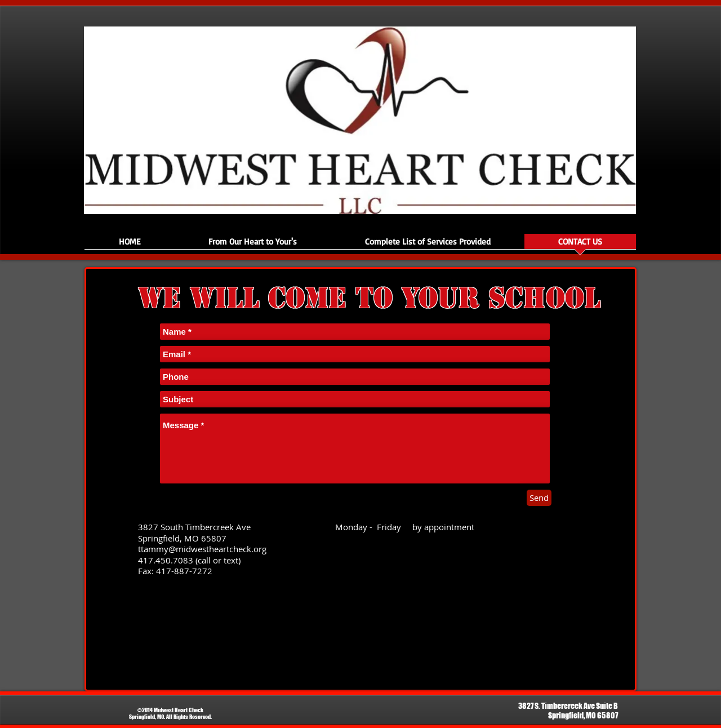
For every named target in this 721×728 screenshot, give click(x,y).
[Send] (539, 498)
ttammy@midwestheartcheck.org (202, 549)
